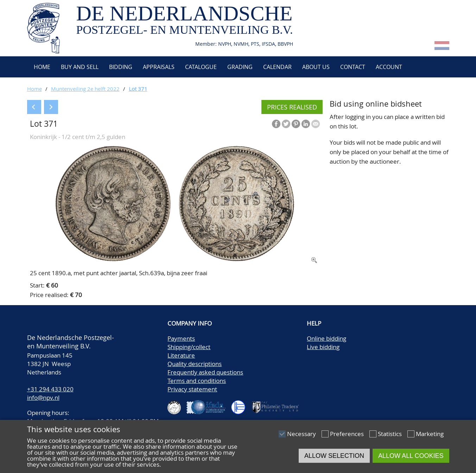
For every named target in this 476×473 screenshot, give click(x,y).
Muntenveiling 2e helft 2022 (85, 89)
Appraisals (159, 67)
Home (41, 67)
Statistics (390, 434)
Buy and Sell (80, 67)
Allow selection (334, 456)
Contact (353, 67)
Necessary (302, 434)
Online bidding (326, 338)
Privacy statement (192, 389)
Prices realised (292, 107)
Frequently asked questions (205, 372)
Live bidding (323, 347)
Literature (181, 355)
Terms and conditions (197, 381)
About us (316, 67)
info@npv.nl (43, 398)
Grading (240, 67)
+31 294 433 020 (50, 389)
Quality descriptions (195, 364)
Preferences (347, 434)
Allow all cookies (411, 456)
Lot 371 (138, 89)
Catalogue (201, 67)
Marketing (430, 434)
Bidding (121, 67)
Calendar (277, 67)
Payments (181, 338)
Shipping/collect (189, 347)
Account (389, 67)
